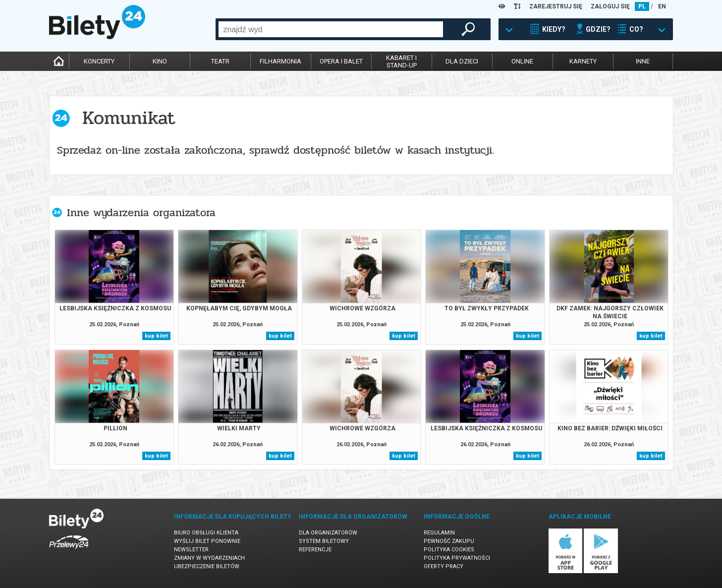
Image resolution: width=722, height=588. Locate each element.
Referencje (315, 550)
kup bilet (156, 336)
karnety (583, 61)
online (522, 61)
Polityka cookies (449, 550)
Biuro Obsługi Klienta (206, 533)
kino (160, 61)
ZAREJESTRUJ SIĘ (556, 6)
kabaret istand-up (401, 61)
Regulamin (439, 533)
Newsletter (191, 550)
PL (642, 6)
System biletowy (324, 541)
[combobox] (331, 29)
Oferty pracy (444, 566)
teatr (220, 61)
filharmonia (280, 61)
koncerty (99, 61)
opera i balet (341, 61)
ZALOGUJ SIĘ (610, 6)
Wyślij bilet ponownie (207, 541)
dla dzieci (462, 61)
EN (662, 6)
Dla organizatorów (328, 533)
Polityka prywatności (457, 558)
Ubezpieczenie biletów (207, 566)
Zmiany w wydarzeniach (209, 558)
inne (643, 61)
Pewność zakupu (449, 541)
